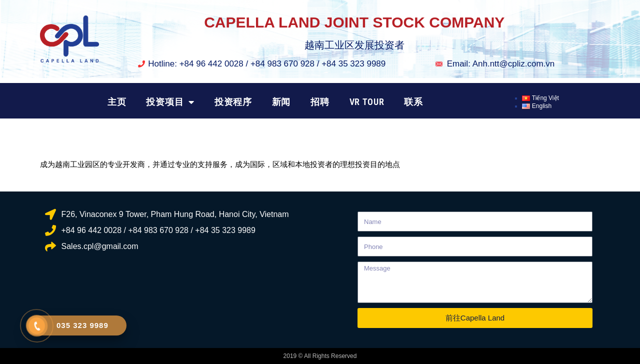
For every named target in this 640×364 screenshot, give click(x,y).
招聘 (320, 102)
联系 (413, 102)
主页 (117, 102)
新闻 (281, 102)
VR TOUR (367, 102)
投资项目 (170, 102)
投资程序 (233, 102)
